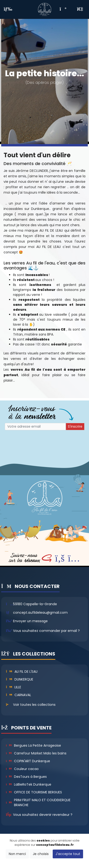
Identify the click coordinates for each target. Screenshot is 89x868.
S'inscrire (75, 426)
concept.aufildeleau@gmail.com (40, 613)
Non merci (17, 854)
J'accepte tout (68, 854)
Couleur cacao (22, 769)
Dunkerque (20, 679)
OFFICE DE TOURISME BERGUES (34, 792)
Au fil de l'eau (22, 672)
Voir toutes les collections (34, 705)
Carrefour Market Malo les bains (36, 753)
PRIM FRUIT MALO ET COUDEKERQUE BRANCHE (38, 802)
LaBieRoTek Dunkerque (29, 784)
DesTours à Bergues (26, 777)
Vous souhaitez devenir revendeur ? (43, 815)
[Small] (35, 427)
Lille (14, 687)
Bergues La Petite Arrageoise (33, 745)
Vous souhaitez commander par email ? (46, 631)
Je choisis (41, 854)
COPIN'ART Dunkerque (28, 761)
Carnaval (19, 695)
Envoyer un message (30, 621)
